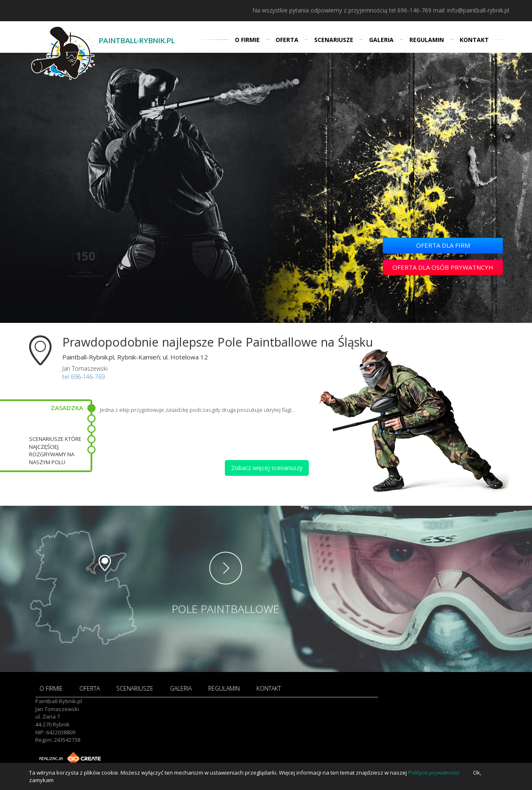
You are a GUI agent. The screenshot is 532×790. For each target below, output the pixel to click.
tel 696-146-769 (410, 10)
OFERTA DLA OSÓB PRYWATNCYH (443, 267)
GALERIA (381, 40)
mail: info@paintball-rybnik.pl (471, 10)
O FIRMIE (247, 40)
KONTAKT (474, 40)
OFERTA (287, 40)
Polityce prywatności (434, 773)
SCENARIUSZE (334, 40)
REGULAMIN (427, 40)
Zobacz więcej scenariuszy (267, 468)
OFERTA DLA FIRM (443, 245)
